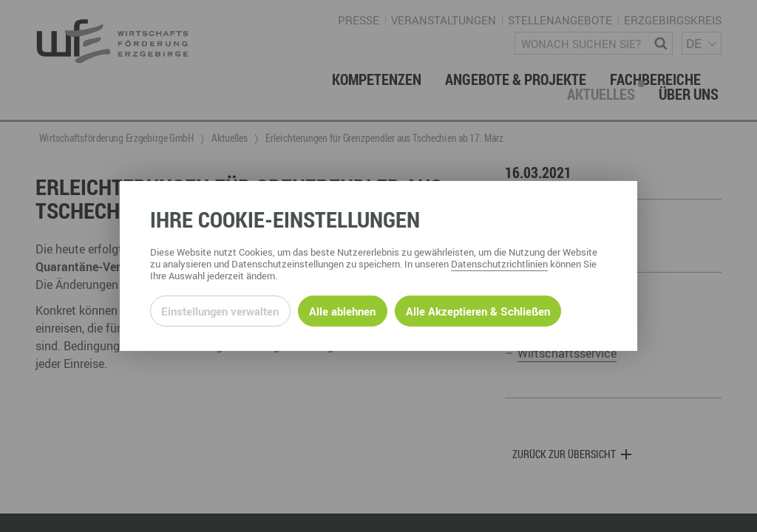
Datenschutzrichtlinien (499, 264)
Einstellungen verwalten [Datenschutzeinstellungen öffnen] (220, 311)
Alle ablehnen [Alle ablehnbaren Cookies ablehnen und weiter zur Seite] (342, 311)
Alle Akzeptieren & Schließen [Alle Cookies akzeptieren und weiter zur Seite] (478, 311)
